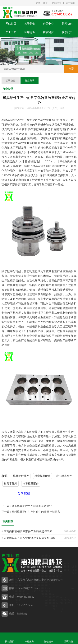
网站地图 (57, 3)
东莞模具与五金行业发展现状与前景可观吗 (29, 538)
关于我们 (70, 3)
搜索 (71, 69)
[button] (36, 62)
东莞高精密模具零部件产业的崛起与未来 (28, 531)
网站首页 (11, 24)
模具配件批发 (21, 476)
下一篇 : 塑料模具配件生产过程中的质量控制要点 (31, 512)
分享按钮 (24, 493)
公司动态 (11, 81)
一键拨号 (29, 638)
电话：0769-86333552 (22, 597)
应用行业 (30, 32)
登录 (38, 3)
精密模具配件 (43, 476)
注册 (45, 3)
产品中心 (48, 24)
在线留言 (48, 32)
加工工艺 (11, 32)
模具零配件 (11, 484)
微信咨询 (49, 638)
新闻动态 (67, 24)
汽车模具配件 (31, 484)
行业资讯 (30, 81)
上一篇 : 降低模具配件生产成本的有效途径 (27, 506)
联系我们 (67, 32)
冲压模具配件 (64, 476)
